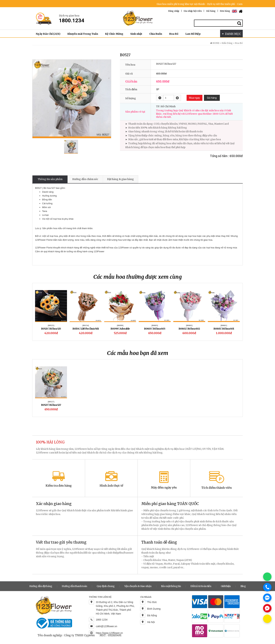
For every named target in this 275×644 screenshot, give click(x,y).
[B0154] (86, 325)
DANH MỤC (232, 34)
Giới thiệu (226, 586)
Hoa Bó (174, 34)
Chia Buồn (156, 34)
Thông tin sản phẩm (50, 179)
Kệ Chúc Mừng (114, 34)
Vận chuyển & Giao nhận (138, 586)
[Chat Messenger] (267, 608)
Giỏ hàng (211, 11)
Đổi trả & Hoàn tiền (201, 586)
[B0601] (224, 325)
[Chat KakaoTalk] (267, 619)
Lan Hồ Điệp (193, 34)
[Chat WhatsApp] (267, 577)
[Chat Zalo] (267, 598)
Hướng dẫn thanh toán (74, 586)
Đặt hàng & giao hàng (120, 179)
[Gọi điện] (267, 587)
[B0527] (51, 402)
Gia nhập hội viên (193, 11)
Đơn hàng (225, 11)
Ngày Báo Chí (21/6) (48, 34)
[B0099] (120, 325)
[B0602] (189, 325)
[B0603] (155, 325)
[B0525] (51, 325)
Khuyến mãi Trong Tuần (83, 34)
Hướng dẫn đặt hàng (41, 586)
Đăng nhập (174, 11)
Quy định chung (106, 586)
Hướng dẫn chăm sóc (85, 179)
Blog (243, 586)
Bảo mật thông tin (171, 586)
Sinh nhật (136, 34)
